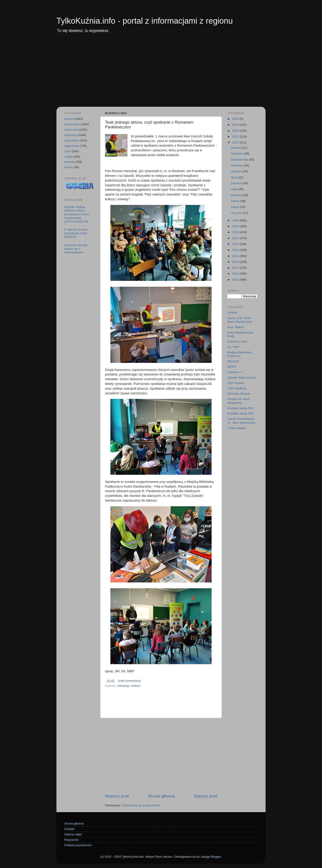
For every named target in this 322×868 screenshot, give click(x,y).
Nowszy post (117, 796)
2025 (236, 119)
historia (69, 162)
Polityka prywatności (78, 845)
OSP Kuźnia (236, 383)
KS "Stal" (234, 347)
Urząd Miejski (236, 428)
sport (68, 151)
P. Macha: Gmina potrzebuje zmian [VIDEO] (76, 233)
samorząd (71, 130)
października (240, 160)
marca (236, 201)
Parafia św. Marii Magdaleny (238, 401)
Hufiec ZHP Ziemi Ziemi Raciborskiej (240, 320)
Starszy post (206, 796)
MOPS (232, 367)
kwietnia (237, 195)
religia (68, 157)
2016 (236, 244)
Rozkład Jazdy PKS (241, 413)
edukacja (123, 686)
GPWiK (232, 313)
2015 (236, 250)
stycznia (237, 213)
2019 (236, 226)
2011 (236, 274)
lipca (235, 177)
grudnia (236, 148)
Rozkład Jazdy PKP (241, 408)
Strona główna (161, 796)
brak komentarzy (130, 681)
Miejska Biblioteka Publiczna (239, 354)
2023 (236, 131)
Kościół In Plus (237, 342)
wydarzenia (72, 124)
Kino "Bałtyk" (236, 327)
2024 (236, 125)
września (237, 165)
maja (235, 189)
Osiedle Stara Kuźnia (242, 378)
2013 (236, 262)
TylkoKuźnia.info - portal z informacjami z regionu (145, 21)
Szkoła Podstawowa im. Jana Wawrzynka (241, 421)
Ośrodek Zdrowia (239, 394)
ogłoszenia (72, 146)
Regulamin (72, 840)
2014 (236, 256)
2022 (236, 137)
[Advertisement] (161, 73)
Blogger (216, 857)
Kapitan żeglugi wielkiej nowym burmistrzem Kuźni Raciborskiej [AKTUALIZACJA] (77, 214)
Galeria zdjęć (73, 834)
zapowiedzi (72, 140)
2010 (236, 280)
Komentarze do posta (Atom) (141, 805)
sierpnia (237, 171)
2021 (236, 142)
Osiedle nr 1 (236, 372)
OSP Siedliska (237, 388)
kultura (136, 686)
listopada (237, 153)
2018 (236, 232)
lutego (236, 207)
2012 (236, 268)
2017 (236, 238)
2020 (236, 220)
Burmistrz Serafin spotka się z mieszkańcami (76, 249)
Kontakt (69, 829)
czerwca (237, 183)
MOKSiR (233, 361)
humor (69, 167)
